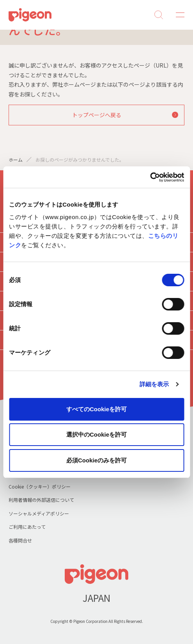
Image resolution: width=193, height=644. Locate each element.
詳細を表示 (154, 384)
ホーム (16, 160)
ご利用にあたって (27, 527)
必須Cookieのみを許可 (96, 460)
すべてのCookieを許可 (96, 409)
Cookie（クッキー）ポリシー (40, 486)
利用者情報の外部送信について (41, 500)
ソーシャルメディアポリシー (39, 513)
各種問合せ (20, 540)
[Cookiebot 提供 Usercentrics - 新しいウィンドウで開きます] (150, 177)
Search (159, 15)
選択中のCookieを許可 (96, 434)
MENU (177, 15)
